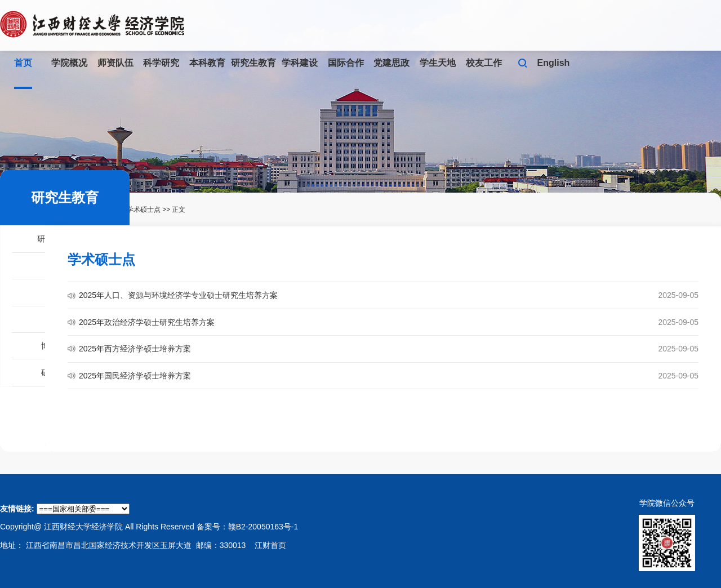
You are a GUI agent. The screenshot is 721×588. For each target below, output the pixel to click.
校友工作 (484, 63)
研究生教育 (253, 63)
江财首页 (270, 545)
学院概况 (69, 63)
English (554, 63)
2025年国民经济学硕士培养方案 (135, 376)
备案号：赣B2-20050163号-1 (248, 527)
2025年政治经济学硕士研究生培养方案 (147, 322)
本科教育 (207, 63)
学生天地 (438, 63)
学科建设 (300, 63)
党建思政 (391, 63)
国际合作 (346, 63)
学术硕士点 (144, 210)
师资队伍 (115, 63)
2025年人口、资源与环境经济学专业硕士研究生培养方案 (178, 295)
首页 (23, 63)
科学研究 (161, 63)
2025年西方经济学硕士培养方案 (135, 349)
